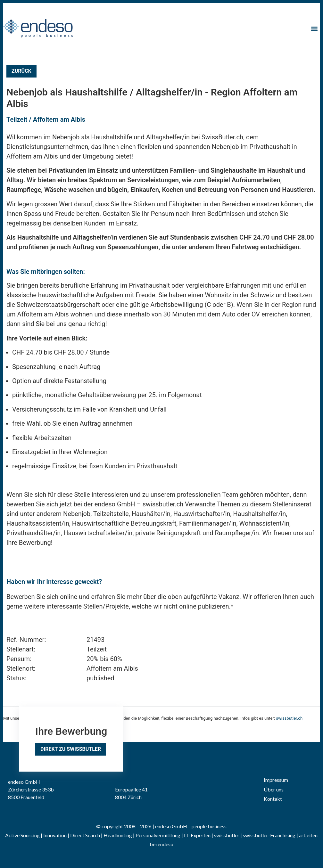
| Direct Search (84, 835)
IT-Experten (197, 835)
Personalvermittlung (158, 835)
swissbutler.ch (289, 718)
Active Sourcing (23, 835)
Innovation (55, 835)
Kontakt (273, 799)
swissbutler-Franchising (269, 835)
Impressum (276, 780)
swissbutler (227, 835)
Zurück (21, 71)
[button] (315, 29)
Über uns (274, 789)
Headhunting (118, 835)
